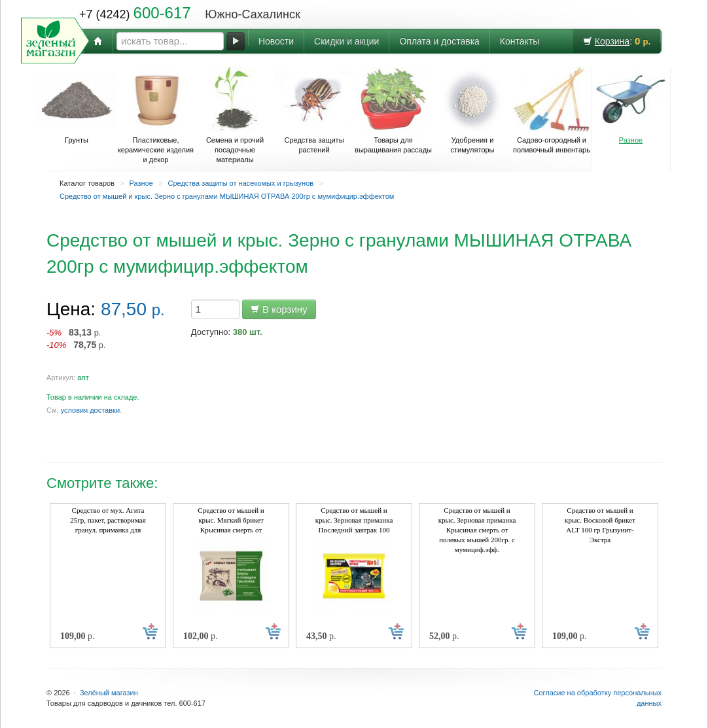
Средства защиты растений (314, 110)
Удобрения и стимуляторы (472, 110)
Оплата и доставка (439, 41)
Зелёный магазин (109, 693)
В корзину (279, 309)
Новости (276, 41)
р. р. (76, 338)
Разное (631, 105)
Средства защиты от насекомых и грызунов (240, 183)
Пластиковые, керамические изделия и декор (156, 115)
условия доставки (90, 410)
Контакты (520, 41)
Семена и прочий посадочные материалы (235, 115)
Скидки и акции (346, 41)
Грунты (77, 105)
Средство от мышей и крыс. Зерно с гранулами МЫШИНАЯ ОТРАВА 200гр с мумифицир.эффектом (227, 196)
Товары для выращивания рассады (393, 110)
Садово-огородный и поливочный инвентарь (552, 110)
